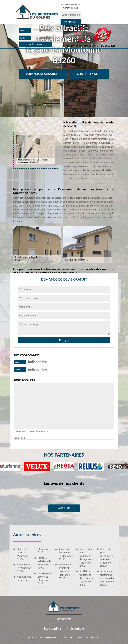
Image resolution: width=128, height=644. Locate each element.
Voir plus (64, 508)
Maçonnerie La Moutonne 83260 (24, 568)
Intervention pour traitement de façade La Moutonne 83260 (86, 558)
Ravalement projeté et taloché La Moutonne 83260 (65, 571)
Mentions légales (88, 638)
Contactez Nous (90, 74)
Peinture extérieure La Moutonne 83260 (45, 563)
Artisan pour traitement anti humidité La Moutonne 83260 (108, 578)
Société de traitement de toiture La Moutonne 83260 (86, 578)
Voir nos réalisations (43, 74)
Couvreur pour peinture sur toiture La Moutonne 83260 (107, 558)
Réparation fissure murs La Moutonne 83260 (66, 554)
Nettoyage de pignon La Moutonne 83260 (45, 578)
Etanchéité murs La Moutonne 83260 (23, 554)
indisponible (42, 30)
